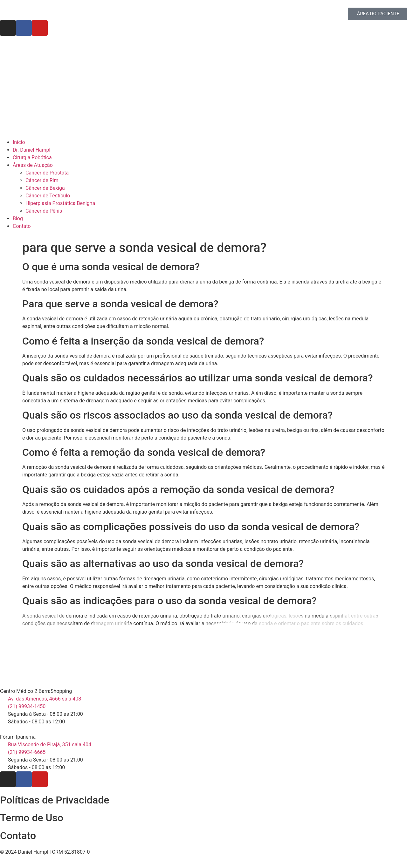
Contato (18, 836)
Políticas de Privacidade (55, 800)
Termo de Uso (32, 818)
